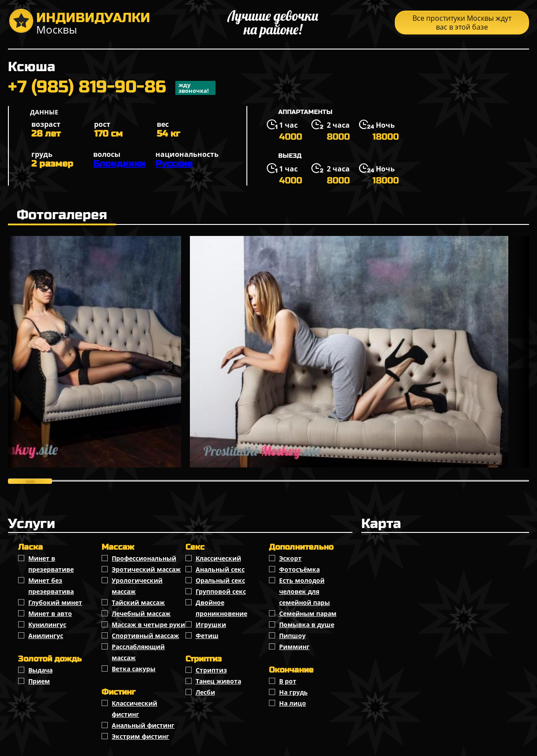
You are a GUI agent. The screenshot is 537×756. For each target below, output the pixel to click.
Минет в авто (50, 614)
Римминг (294, 647)
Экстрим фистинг (140, 736)
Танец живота (218, 681)
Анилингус (46, 636)
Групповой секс (221, 591)
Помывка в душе (307, 625)
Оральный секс (220, 580)
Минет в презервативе (51, 564)
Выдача (40, 670)
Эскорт (290, 558)
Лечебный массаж (141, 614)
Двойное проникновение (221, 608)
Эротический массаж (146, 569)
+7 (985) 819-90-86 (112, 88)
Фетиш (207, 636)
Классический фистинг (134, 709)
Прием (39, 681)
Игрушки (211, 625)
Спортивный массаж (145, 636)
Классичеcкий (218, 558)
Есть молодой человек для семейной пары (304, 591)
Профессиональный (144, 558)
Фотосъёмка (299, 569)
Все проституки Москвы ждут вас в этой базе (462, 23)
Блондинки (119, 164)
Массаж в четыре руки (148, 625)
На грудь (293, 692)
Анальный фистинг (143, 725)
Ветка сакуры (134, 669)
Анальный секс (220, 569)
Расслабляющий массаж (138, 652)
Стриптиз (211, 670)
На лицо (293, 703)
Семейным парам (308, 614)
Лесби (205, 692)
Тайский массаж (138, 602)
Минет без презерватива (51, 586)
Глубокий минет (55, 602)
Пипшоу (292, 636)
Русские (174, 164)
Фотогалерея (62, 215)
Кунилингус (47, 625)
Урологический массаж (137, 586)
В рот (288, 681)
